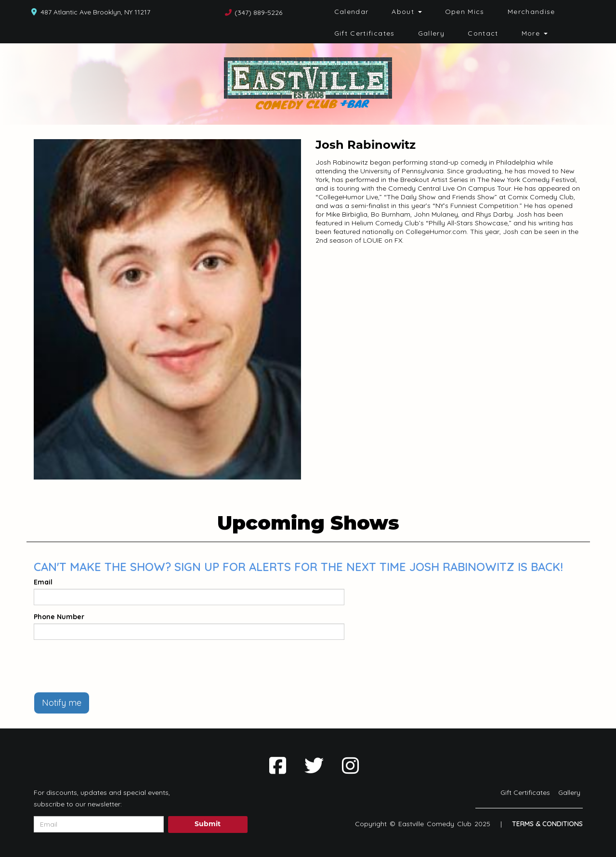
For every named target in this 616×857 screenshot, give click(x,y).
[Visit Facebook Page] (278, 766)
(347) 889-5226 (258, 13)
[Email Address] (99, 824)
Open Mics (465, 12)
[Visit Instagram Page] (350, 766)
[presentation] (107, 666)
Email (43, 582)
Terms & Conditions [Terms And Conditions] (547, 824)
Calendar (352, 12)
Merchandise (531, 12)
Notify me (62, 703)
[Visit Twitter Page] (314, 766)
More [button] (535, 33)
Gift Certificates (365, 33)
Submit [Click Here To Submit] (208, 825)
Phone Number (59, 617)
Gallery (432, 33)
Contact (483, 33)
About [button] (406, 12)
